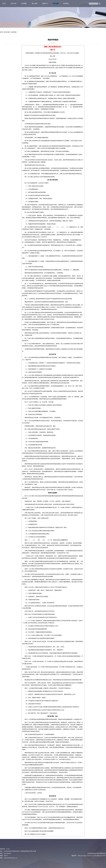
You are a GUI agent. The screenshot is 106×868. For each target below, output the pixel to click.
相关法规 (56, 3)
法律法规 (14, 32)
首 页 (4, 3)
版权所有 (74, 856)
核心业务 (35, 3)
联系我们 (66, 3)
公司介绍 (13, 3)
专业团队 (24, 3)
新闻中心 (45, 3)
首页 (1, 32)
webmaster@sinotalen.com (10, 858)
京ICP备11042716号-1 (100, 856)
